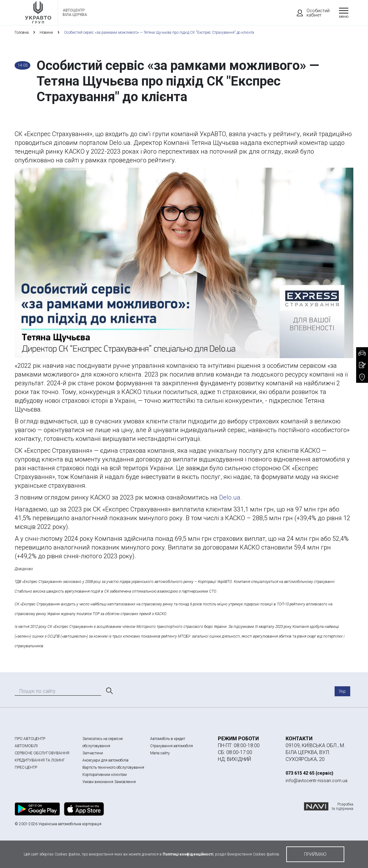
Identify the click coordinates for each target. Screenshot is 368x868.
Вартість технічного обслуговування (113, 767)
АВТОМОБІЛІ (26, 746)
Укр (342, 691)
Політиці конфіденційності (188, 854)
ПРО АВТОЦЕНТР (30, 739)
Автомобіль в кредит (168, 739)
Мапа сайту (160, 753)
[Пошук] (109, 691)
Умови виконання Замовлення (109, 782)
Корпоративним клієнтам (105, 775)
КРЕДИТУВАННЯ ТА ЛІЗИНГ (40, 760)
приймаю (315, 854)
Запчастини (93, 753)
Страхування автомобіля (172, 746)
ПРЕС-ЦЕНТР (26, 767)
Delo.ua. (231, 497)
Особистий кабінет (310, 13)
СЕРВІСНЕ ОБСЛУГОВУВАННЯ (42, 753)
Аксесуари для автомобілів (105, 760)
